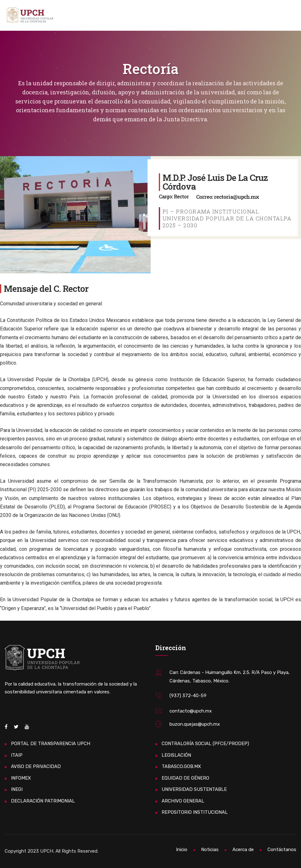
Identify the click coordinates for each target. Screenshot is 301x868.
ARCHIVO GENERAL (183, 801)
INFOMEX (21, 778)
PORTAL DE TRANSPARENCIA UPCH (51, 744)
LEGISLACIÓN (176, 755)
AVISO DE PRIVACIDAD (36, 766)
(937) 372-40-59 (188, 696)
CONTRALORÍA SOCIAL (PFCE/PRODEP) (205, 744)
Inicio (182, 850)
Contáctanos (282, 850)
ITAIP (17, 755)
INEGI (17, 789)
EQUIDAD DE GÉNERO (185, 778)
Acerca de (243, 850)
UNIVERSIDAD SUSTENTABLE (194, 789)
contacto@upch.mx (191, 711)
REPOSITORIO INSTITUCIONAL (195, 812)
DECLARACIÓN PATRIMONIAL (43, 801)
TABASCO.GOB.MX (181, 766)
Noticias (210, 850)
